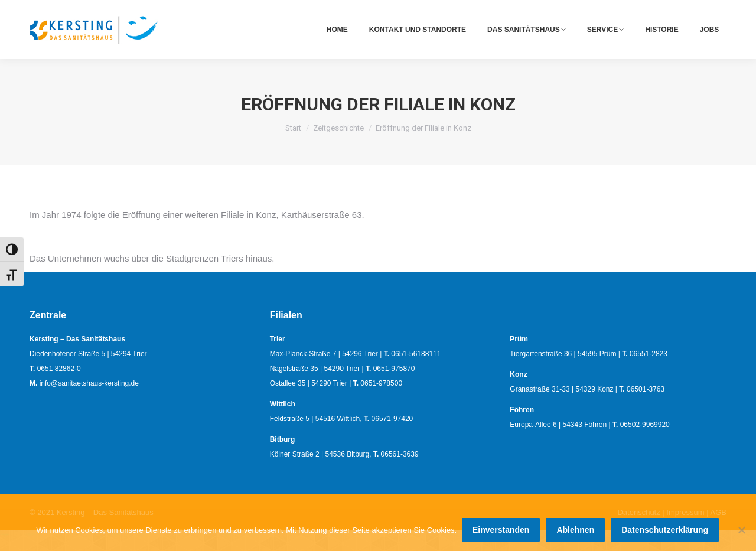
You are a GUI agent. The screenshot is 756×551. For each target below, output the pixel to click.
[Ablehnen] (741, 530)
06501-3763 (646, 410)
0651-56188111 (416, 375)
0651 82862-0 (568, 11)
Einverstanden (501, 530)
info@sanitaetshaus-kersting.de (673, 11)
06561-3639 (400, 475)
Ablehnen (576, 530)
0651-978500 (381, 405)
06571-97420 (392, 440)
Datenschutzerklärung (665, 530)
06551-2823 (649, 375)
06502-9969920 (645, 446)
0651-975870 (394, 390)
